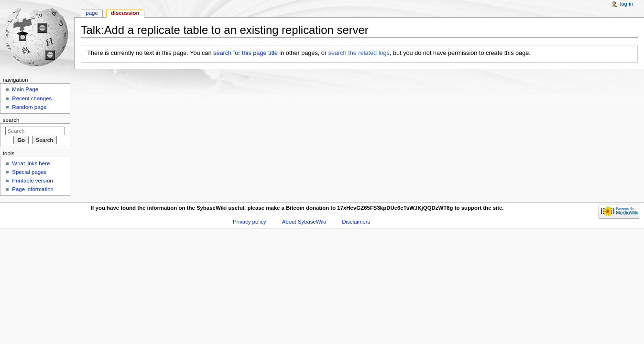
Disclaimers (356, 222)
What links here (31, 163)
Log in (627, 4)
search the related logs (359, 53)
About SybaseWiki (304, 222)
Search (11, 120)
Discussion (125, 13)
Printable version (32, 181)
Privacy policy (250, 222)
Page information (33, 189)
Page (92, 13)
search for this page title (246, 53)
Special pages (29, 172)
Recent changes (32, 98)
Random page (29, 107)
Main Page (25, 89)
